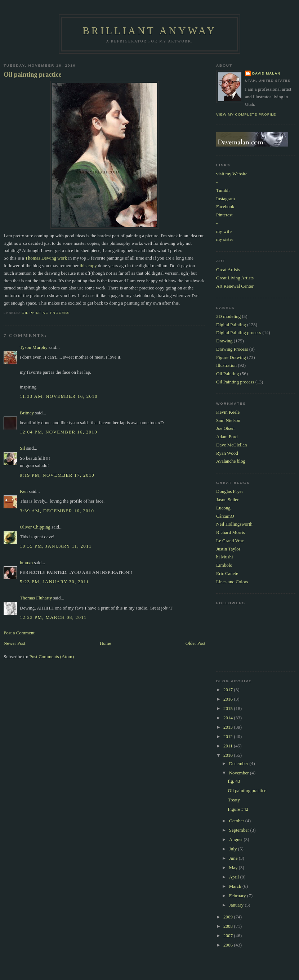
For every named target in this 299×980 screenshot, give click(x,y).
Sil (22, 448)
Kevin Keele (228, 412)
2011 (229, 746)
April (235, 877)
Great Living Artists (235, 278)
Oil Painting (227, 374)
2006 (229, 945)
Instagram (226, 199)
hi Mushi (225, 557)
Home (106, 643)
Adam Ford (227, 437)
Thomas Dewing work (46, 258)
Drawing (224, 341)
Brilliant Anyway (149, 31)
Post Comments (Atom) (52, 657)
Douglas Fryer (230, 491)
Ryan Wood (227, 453)
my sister (225, 239)
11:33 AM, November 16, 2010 (59, 396)
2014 (229, 718)
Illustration (226, 365)
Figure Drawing (231, 357)
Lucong (223, 508)
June (234, 858)
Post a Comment (19, 633)
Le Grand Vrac (230, 541)
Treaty (234, 800)
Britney (27, 413)
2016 (229, 699)
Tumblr (223, 190)
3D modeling (228, 316)
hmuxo (26, 563)
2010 (229, 755)
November (240, 773)
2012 (229, 736)
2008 (229, 926)
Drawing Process (232, 349)
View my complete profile (246, 114)
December (239, 763)
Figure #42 (238, 809)
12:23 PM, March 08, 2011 (53, 617)
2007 (229, 936)
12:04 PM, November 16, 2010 (59, 432)
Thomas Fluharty (36, 598)
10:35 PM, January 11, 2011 (56, 546)
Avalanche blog (231, 461)
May (234, 867)
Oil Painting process (46, 313)
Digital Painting (231, 325)
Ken (24, 491)
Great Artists (228, 269)
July (234, 849)
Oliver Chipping (35, 527)
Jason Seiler (227, 500)
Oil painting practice (33, 75)
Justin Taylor (228, 549)
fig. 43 (234, 781)
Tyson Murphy (34, 347)
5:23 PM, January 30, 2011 (54, 582)
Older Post (195, 643)
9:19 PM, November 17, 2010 (57, 475)
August (236, 839)
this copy (88, 266)
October (237, 821)
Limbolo (224, 565)
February (238, 896)
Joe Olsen (225, 428)
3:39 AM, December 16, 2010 (57, 511)
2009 (229, 917)
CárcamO (225, 516)
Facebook (225, 206)
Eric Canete (227, 573)
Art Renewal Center (235, 286)
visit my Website (232, 174)
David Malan (266, 73)
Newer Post (14, 643)
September (240, 830)
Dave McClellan (232, 445)
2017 (229, 690)
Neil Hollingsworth (234, 524)
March (236, 886)
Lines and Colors (232, 582)
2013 (229, 727)
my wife (224, 231)
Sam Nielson (228, 420)
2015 (229, 708)
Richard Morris (231, 532)
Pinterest (224, 215)
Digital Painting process (239, 332)
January (237, 905)
